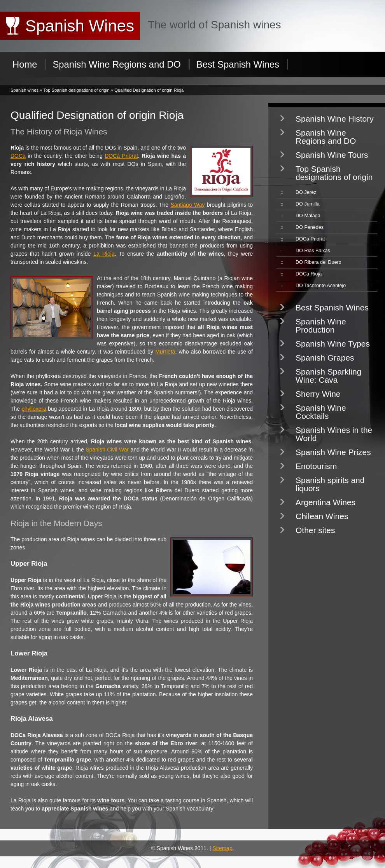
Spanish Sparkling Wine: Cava (328, 376)
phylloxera (34, 409)
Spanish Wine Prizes (333, 452)
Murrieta (165, 352)
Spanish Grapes (325, 358)
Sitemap (222, 848)
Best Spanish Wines (238, 64)
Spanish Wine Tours (332, 155)
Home (25, 64)
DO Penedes (310, 227)
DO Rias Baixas (313, 251)
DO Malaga (308, 216)
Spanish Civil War (107, 450)
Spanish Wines (80, 26)
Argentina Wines (325, 502)
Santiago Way (187, 205)
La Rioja (104, 254)
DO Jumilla (308, 204)
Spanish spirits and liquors (330, 484)
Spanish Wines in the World (334, 434)
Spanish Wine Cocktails (321, 412)
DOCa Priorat (121, 156)
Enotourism (316, 466)
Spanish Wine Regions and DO (116, 64)
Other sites (315, 530)
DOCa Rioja (309, 274)
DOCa (18, 156)
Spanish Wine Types (333, 344)
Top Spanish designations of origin (76, 90)
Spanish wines (24, 90)
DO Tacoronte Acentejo (321, 286)
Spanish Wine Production (321, 326)
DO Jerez (306, 192)
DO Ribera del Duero (318, 262)
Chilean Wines (322, 516)
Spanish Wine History (335, 119)
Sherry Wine (318, 394)
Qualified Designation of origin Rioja (149, 90)
